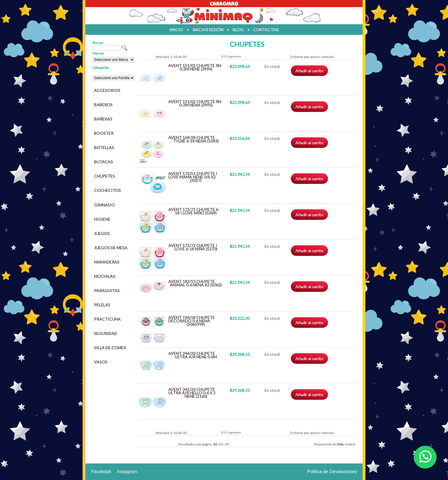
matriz (350, 444)
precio (315, 57)
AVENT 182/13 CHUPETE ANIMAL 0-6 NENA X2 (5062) (195, 283)
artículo (328, 57)
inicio (176, 30)
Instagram (127, 472)
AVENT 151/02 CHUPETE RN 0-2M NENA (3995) (195, 103)
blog (238, 30)
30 (227, 444)
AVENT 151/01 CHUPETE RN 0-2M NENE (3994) (195, 67)
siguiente (234, 56)
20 (221, 444)
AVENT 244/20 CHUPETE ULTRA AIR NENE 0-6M (193, 355)
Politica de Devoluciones (332, 472)
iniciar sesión (208, 30)
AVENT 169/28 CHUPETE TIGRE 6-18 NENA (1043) (193, 139)
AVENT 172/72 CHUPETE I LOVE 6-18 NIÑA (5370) (193, 247)
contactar (266, 30)
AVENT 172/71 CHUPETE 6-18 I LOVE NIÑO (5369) (194, 211)
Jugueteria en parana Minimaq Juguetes (224, 16)
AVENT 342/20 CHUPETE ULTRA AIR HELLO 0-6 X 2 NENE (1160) (192, 393)
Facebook (101, 472)
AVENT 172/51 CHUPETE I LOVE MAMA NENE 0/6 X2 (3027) (193, 177)
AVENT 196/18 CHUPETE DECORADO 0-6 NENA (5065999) (192, 321)
